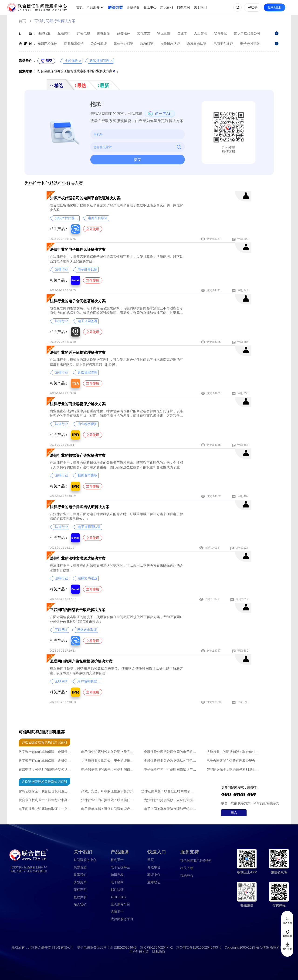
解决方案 (115, 7)
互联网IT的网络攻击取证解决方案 (78, 610)
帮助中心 (187, 875)
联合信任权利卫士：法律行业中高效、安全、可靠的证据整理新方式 (46, 800)
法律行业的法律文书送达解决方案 (78, 558)
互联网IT (64, 33)
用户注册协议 (139, 952)
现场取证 (147, 44)
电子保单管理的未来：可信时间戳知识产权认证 (109, 769)
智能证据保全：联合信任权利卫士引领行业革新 (234, 769)
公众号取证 (99, 44)
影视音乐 (104, 33)
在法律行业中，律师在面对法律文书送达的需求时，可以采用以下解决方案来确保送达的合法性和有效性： (116, 568)
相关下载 (187, 868)
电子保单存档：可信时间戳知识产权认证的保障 (171, 769)
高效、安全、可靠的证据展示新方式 (107, 791)
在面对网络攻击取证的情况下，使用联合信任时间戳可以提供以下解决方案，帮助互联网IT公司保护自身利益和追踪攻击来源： (116, 619)
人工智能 (200, 33)
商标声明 (80, 890)
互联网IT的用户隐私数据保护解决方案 (81, 661)
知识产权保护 (47, 44)
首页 (80, 7)
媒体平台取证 (124, 44)
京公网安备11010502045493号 (199, 947)
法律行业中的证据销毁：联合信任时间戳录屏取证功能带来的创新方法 (234, 752)
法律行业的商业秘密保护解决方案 (78, 404)
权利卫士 (117, 860)
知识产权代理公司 (247, 33)
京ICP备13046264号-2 (156, 947)
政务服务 (124, 33)
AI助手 (253, 7)
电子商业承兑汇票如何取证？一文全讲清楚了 (46, 809)
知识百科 (167, 7)
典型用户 (80, 882)
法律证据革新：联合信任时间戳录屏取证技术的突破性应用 (169, 791)
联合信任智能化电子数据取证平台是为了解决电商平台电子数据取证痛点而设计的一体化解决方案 (116, 208)
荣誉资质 (80, 867)
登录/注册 (274, 7)
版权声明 (80, 897)
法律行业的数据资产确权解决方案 (78, 455)
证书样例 (196, 860)
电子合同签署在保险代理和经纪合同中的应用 (234, 761)
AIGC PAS (118, 897)
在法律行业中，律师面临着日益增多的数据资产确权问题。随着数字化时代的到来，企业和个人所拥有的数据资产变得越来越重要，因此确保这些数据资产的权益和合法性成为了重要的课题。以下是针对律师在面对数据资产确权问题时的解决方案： (116, 465)
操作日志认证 (170, 44)
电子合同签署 (250, 44)
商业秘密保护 (74, 44)
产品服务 (93, 7)
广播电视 (84, 33)
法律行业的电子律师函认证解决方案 (80, 507)
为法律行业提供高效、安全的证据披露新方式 (109, 761)
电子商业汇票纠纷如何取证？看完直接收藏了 (109, 752)
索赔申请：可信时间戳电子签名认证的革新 (46, 769)
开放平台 (133, 7)
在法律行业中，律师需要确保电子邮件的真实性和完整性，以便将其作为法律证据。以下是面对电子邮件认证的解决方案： (116, 259)
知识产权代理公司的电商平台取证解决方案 (85, 198)
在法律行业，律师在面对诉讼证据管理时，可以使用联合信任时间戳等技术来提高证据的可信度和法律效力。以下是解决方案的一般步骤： (116, 362)
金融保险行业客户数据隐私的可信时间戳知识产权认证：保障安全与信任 (171, 761)
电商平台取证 (223, 44)
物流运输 (164, 33)
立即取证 (154, 882)
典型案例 (183, 7)
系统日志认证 (197, 44)
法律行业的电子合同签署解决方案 (78, 301)
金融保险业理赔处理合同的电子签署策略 (171, 752)
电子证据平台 (120, 867)
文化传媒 (144, 33)
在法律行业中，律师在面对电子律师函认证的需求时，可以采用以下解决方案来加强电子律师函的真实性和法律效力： (116, 516)
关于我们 (200, 7)
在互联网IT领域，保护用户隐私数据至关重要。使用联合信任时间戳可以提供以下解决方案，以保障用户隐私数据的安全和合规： (116, 671)
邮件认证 (117, 890)
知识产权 (117, 875)
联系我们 (80, 875)
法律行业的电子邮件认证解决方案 (78, 250)
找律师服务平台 (122, 919)
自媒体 (182, 33)
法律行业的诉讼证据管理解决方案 (78, 352)
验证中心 (150, 7)
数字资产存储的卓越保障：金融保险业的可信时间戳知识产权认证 (46, 752)
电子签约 (117, 882)
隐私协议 (159, 952)
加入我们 (80, 905)
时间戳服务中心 (85, 860)
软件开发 (220, 33)
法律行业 (44, 33)
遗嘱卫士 (117, 912)
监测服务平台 (120, 904)
